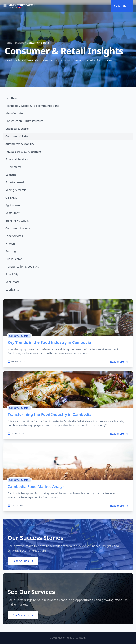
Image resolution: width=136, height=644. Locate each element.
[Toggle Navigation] (5, 6)
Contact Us (122, 6)
